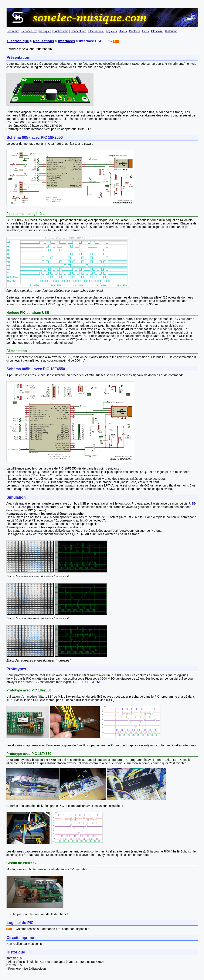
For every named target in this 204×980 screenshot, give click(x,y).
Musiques (45, 31)
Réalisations (43, 41)
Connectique (78, 31)
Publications (61, 31)
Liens (145, 31)
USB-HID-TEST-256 (87, 682)
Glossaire (157, 31)
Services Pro (29, 31)
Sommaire (13, 31)
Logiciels (111, 31)
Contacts (134, 31)
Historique (171, 31)
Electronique (96, 31)
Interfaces (67, 41)
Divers (123, 31)
